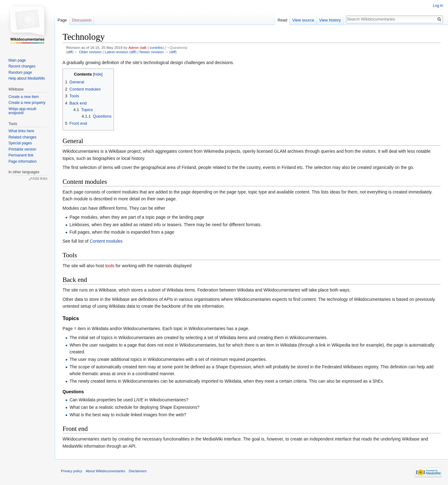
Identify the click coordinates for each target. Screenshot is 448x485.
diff (70, 52)
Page (62, 20)
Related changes (22, 137)
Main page (17, 60)
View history (330, 20)
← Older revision (88, 52)
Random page (20, 72)
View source (303, 20)
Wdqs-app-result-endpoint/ (23, 111)
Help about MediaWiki (27, 78)
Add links (40, 179)
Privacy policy (72, 471)
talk (144, 47)
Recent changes (22, 66)
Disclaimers (138, 471)
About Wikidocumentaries (106, 471)
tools (110, 266)
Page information (23, 161)
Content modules (106, 241)
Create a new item (23, 97)
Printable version (22, 149)
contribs (156, 47)
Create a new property (27, 103)
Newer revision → (154, 52)
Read (282, 20)
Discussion (82, 20)
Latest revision (116, 52)
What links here (21, 131)
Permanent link (21, 155)
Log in (438, 6)
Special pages (20, 143)
